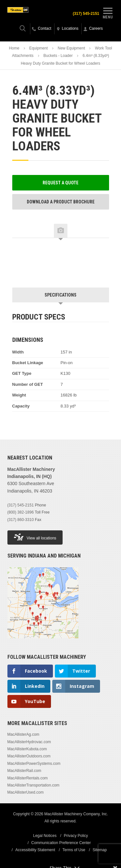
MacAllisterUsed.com (26, 792)
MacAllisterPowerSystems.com (34, 764)
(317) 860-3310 (21, 520)
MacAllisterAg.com (23, 734)
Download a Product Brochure (61, 202)
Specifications (60, 295)
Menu (108, 12)
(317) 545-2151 (86, 14)
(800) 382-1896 (21, 512)
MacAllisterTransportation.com (34, 785)
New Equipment (71, 48)
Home (14, 48)
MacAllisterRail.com (24, 771)
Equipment (39, 48)
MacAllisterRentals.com (28, 778)
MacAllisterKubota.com (27, 749)
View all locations (35, 537)
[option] (38, 256)
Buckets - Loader (58, 56)
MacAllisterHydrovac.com (29, 742)
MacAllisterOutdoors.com (29, 756)
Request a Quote (60, 183)
